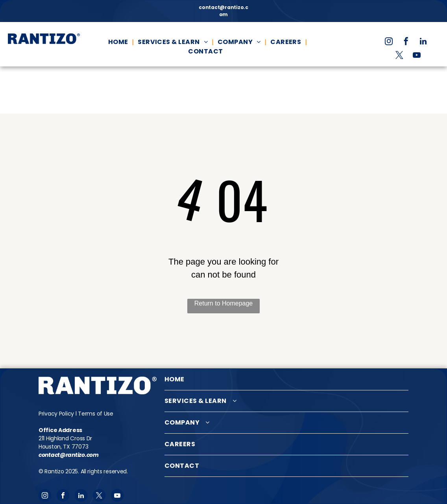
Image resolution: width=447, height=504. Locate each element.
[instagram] (389, 42)
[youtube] (417, 56)
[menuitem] (119, 42)
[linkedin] (423, 42)
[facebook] (406, 42)
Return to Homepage (224, 303)
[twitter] (399, 56)
